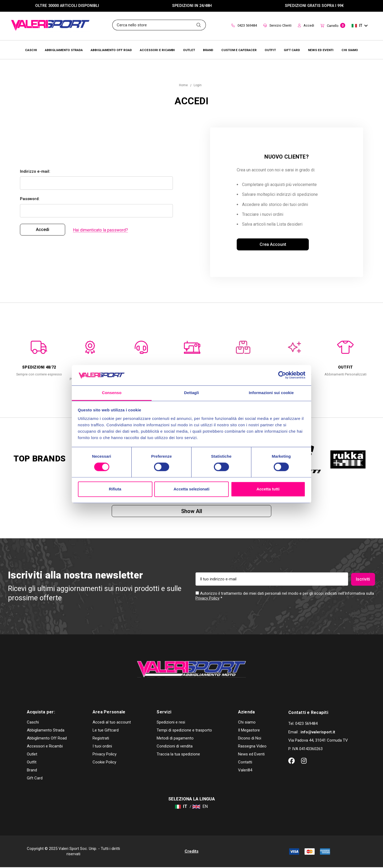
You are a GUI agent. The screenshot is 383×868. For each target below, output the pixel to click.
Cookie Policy (104, 763)
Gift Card (35, 779)
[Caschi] (31, 50)
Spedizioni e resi (171, 723)
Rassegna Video (252, 747)
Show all (192, 511)
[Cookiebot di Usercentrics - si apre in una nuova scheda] (282, 375)
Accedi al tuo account (112, 723)
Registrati (101, 739)
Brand (32, 771)
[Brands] (208, 50)
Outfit (32, 763)
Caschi (33, 723)
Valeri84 (245, 771)
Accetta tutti (268, 489)
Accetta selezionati (191, 489)
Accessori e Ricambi (45, 747)
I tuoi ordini (102, 747)
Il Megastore (249, 731)
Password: (30, 199)
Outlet (32, 755)
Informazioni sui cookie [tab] (271, 393)
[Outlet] (189, 50)
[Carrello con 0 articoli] (333, 26)
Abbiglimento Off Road (47, 739)
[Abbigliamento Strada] (64, 50)
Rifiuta (115, 489)
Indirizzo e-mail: (35, 172)
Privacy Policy (207, 599)
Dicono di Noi (250, 739)
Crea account (273, 244)
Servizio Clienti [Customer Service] (277, 25)
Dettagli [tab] (191, 393)
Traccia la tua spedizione (178, 755)
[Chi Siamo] (350, 50)
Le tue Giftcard (106, 731)
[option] (39, 356)
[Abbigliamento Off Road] (111, 50)
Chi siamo (247, 723)
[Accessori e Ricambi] (157, 50)
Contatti (245, 763)
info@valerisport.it (318, 733)
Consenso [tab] (112, 393)
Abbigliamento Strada (46, 731)
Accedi (306, 25)
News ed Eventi (251, 755)
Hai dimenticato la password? (100, 230)
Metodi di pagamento (175, 739)
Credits (191, 852)
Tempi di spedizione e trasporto (184, 731)
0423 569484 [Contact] (244, 25)
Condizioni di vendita (175, 747)
